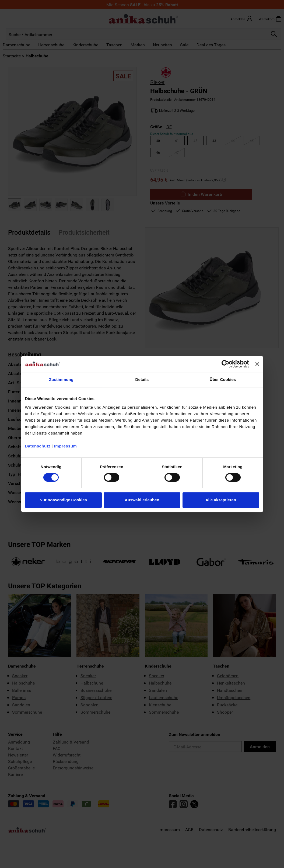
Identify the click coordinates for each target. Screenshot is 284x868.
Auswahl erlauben (142, 500)
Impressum (66, 446)
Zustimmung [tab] (61, 379)
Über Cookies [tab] (223, 379)
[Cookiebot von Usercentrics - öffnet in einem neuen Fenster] (225, 364)
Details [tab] (142, 379)
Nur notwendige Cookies (63, 500)
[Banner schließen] (257, 364)
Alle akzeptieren (221, 500)
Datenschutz (38, 446)
